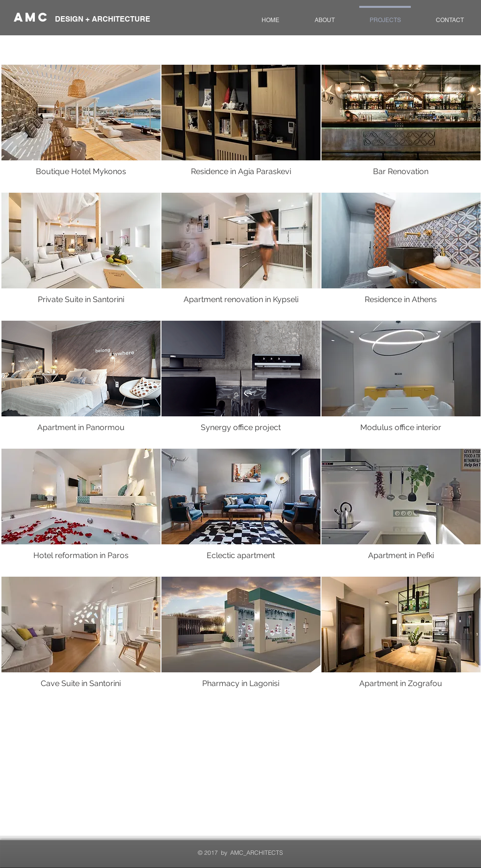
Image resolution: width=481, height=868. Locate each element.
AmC (34, 17)
